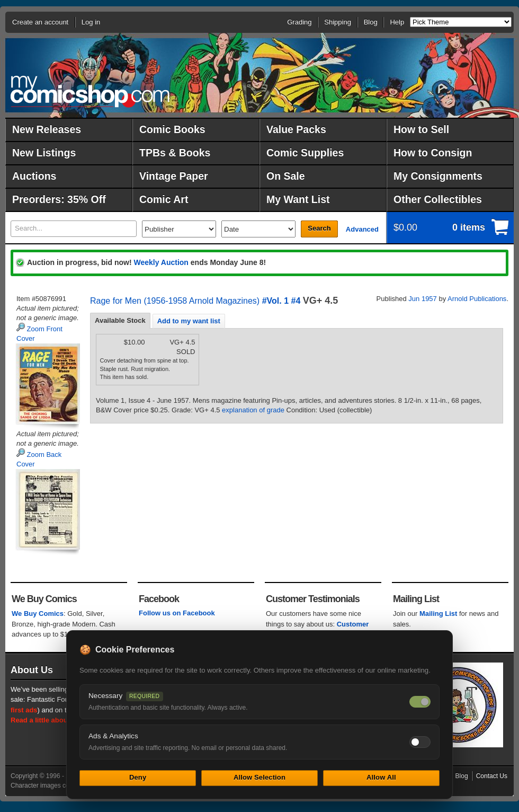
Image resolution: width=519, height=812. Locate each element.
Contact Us (492, 776)
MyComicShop (90, 91)
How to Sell (421, 129)
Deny (138, 777)
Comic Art (164, 199)
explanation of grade (253, 410)
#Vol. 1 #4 (281, 301)
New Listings (44, 153)
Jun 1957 (423, 299)
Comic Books (172, 129)
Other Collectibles (438, 199)
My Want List (298, 199)
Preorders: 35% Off (59, 199)
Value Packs (296, 129)
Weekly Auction (161, 262)
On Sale (286, 176)
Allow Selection (259, 777)
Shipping (338, 22)
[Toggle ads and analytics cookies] (420, 742)
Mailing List (439, 614)
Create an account (40, 22)
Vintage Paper (174, 176)
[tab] (120, 321)
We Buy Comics (38, 614)
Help (397, 22)
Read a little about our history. (60, 720)
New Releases (47, 129)
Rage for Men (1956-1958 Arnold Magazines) (175, 301)
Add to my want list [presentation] (189, 321)
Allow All (381, 777)
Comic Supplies (305, 153)
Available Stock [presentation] (120, 320)
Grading (299, 22)
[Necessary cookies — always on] (420, 702)
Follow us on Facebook (177, 613)
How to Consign (433, 153)
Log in (91, 22)
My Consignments (438, 176)
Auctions (34, 176)
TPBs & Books (175, 153)
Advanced (362, 229)
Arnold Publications (477, 299)
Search (319, 228)
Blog (371, 22)
